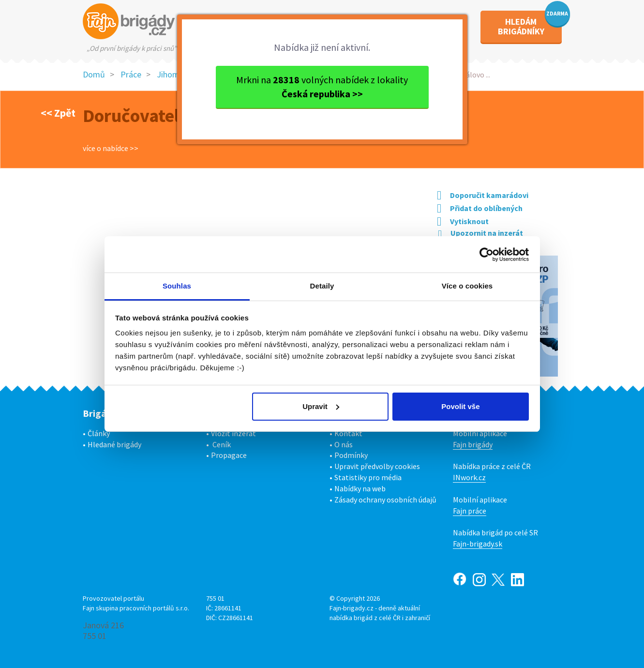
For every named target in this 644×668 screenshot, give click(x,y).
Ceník (222, 444)
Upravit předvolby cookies (377, 466)
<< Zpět (58, 113)
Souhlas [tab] (177, 286)
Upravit (321, 406)
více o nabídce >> (111, 148)
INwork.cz (469, 477)
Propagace (229, 455)
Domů (94, 74)
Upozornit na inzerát (480, 233)
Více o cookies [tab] (467, 286)
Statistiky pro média (368, 477)
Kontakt (348, 433)
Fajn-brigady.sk (478, 544)
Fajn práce (470, 511)
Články (99, 433)
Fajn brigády (473, 444)
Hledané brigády (114, 444)
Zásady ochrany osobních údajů (385, 500)
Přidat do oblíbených (480, 208)
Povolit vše (460, 406)
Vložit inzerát (233, 433)
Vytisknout (463, 221)
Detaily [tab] (322, 286)
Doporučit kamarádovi (483, 195)
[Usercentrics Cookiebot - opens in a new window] (487, 255)
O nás (344, 444)
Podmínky (351, 455)
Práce (131, 74)
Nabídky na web (360, 488)
